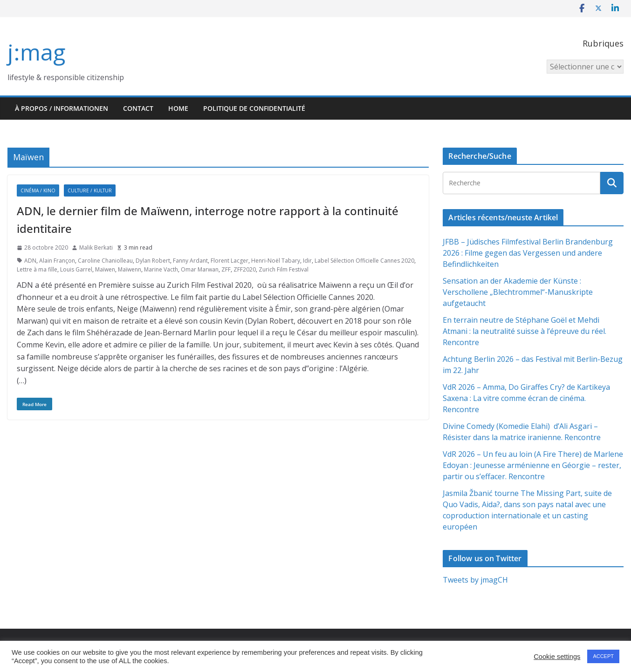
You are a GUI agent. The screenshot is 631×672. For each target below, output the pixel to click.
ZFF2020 (245, 269)
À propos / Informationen (62, 108)
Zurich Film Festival (284, 269)
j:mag (36, 52)
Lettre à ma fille (37, 269)
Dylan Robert (153, 261)
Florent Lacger (230, 261)
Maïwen (105, 269)
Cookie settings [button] (557, 657)
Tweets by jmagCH (475, 580)
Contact (138, 108)
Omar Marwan (200, 269)
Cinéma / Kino (38, 190)
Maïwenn (130, 269)
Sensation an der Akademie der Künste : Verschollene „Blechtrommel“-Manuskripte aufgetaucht (518, 292)
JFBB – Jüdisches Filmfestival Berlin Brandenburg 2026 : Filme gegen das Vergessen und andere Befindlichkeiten (528, 253)
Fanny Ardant (190, 261)
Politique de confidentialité (254, 108)
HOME (178, 108)
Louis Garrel (76, 269)
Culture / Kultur (90, 190)
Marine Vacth (161, 269)
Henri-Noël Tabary (276, 261)
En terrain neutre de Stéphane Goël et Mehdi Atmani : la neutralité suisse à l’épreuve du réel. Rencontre (525, 331)
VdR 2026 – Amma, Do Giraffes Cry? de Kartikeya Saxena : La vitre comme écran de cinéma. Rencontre (526, 398)
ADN (30, 261)
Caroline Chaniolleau (105, 261)
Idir (307, 261)
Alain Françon (57, 261)
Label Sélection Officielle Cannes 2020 (364, 261)
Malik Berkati (96, 248)
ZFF (226, 269)
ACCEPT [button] (603, 656)
